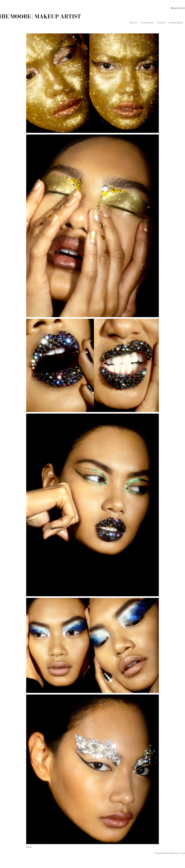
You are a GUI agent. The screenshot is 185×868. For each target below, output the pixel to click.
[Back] (29, 847)
